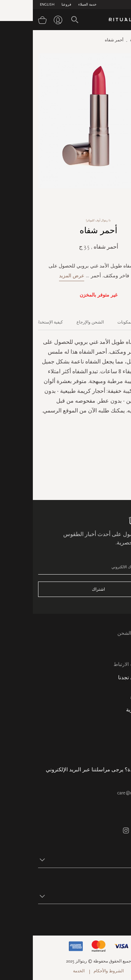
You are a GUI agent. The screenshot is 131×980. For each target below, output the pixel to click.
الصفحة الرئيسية (111, 40)
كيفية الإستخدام (17, 322)
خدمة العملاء (54, 5)
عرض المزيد (39, 276)
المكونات (92, 322)
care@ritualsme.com (105, 793)
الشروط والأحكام (76, 971)
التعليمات (117, 648)
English (14, 5)
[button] (59, 860)
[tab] (117, 320)
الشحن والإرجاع (57, 322)
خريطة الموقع (112, 697)
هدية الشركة (113, 753)
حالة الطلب (114, 729)
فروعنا (34, 5)
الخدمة (46, 971)
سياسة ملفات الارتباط (103, 664)
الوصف (120, 322)
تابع (122, 918)
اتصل (120, 656)
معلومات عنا (113, 721)
